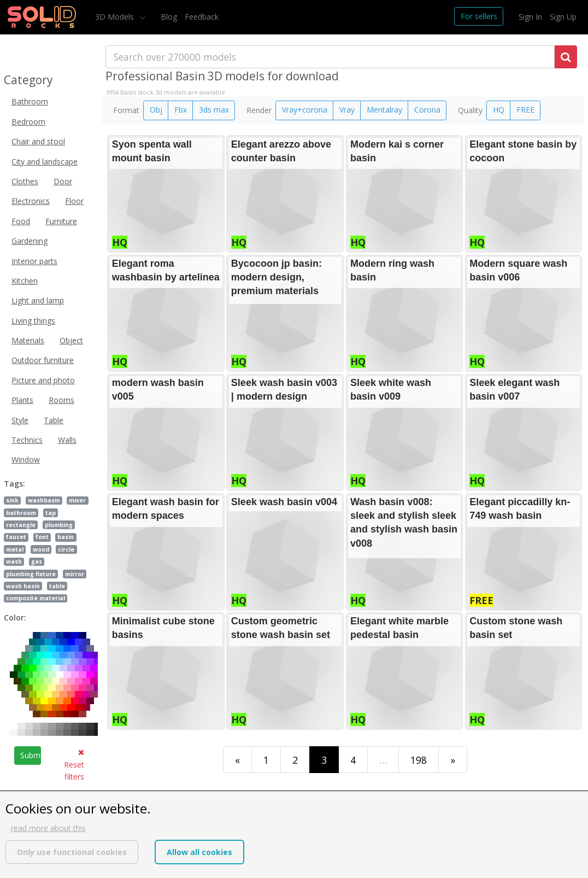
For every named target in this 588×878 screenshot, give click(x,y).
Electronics (31, 201)
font (42, 537)
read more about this (48, 828)
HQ (499, 110)
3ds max (214, 110)
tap (51, 513)
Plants (22, 400)
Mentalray (384, 110)
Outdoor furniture (43, 360)
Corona (427, 110)
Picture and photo (43, 380)
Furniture (61, 221)
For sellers (479, 16)
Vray (347, 110)
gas (37, 561)
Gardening (30, 241)
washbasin (44, 500)
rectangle (21, 525)
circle (66, 549)
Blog (169, 17)
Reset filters (74, 765)
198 (419, 760)
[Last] (453, 760)
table (57, 586)
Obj (156, 110)
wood (41, 549)
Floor (74, 201)
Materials (28, 340)
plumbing (59, 525)
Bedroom (28, 122)
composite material (36, 598)
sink (12, 500)
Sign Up (563, 17)
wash (14, 561)
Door (63, 181)
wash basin (23, 586)
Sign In (530, 17)
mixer (77, 500)
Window (26, 460)
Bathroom (30, 101)
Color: (15, 617)
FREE (525, 110)
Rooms (61, 400)
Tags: (14, 484)
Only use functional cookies (72, 852)
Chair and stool (38, 141)
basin (66, 537)
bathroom (21, 513)
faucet (16, 537)
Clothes (25, 181)
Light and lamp (38, 300)
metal (15, 549)
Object (71, 340)
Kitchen (25, 281)
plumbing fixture (31, 574)
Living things (33, 321)
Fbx (181, 110)
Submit (31, 755)
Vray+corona (305, 110)
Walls (67, 440)
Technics (27, 440)
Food (21, 221)
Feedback (202, 17)
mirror (75, 574)
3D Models (116, 17)
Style (20, 420)
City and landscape (45, 162)
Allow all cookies (199, 852)
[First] (237, 760)
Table (54, 420)
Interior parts (34, 261)
